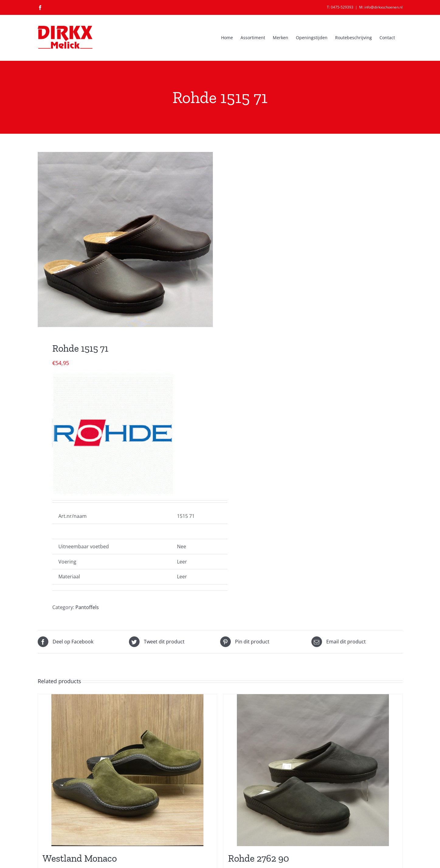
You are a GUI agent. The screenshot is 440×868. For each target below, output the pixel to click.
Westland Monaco (80, 858)
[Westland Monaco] (127, 770)
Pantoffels (87, 607)
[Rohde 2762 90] (313, 770)
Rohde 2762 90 (258, 858)
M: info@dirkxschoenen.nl (381, 7)
